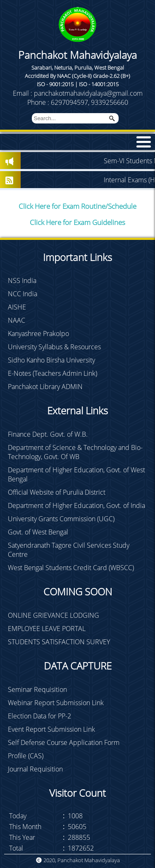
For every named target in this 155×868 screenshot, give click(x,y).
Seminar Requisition (37, 689)
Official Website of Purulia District (57, 492)
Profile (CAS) (26, 756)
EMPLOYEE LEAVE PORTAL (47, 629)
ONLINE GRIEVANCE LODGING (54, 615)
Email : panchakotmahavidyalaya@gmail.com (78, 93)
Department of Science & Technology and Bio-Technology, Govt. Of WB (75, 452)
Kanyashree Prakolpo (38, 334)
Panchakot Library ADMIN (45, 387)
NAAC (17, 320)
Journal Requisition (35, 769)
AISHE (17, 307)
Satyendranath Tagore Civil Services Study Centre (69, 550)
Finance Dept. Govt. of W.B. (48, 434)
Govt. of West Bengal (38, 532)
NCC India (23, 294)
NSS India (22, 280)
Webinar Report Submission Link (56, 703)
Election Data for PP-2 (39, 716)
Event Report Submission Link (51, 729)
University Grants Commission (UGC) (61, 519)
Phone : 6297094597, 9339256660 (78, 102)
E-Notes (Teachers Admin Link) (52, 373)
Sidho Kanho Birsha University (51, 360)
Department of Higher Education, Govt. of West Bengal (76, 474)
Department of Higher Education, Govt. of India (76, 505)
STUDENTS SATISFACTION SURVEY (59, 642)
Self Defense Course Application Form (64, 742)
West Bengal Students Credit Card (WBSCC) (71, 568)
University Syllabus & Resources (54, 347)
